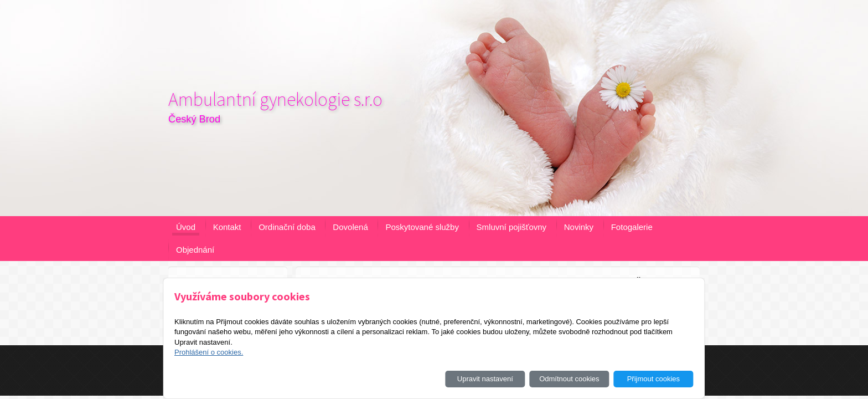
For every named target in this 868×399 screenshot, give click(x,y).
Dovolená (350, 227)
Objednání (195, 250)
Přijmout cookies (653, 379)
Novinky (579, 227)
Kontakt (227, 227)
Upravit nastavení (485, 379)
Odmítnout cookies (569, 379)
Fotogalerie (632, 227)
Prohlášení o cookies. (209, 352)
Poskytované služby (422, 227)
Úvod (186, 227)
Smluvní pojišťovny (512, 227)
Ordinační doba (287, 227)
